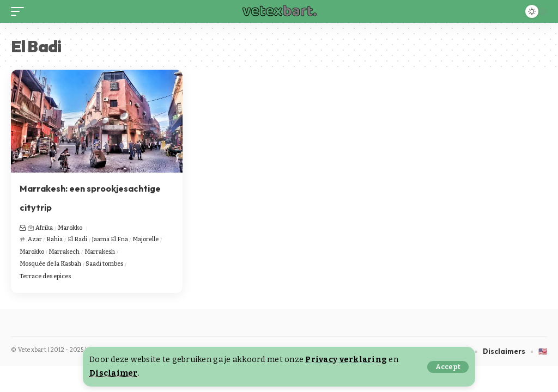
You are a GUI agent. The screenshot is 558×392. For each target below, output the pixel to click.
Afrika (44, 228)
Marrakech (64, 252)
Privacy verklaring (346, 360)
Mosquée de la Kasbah (50, 264)
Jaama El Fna (110, 239)
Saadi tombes (104, 264)
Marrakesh (100, 252)
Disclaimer (114, 373)
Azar (35, 239)
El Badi (77, 239)
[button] (448, 367)
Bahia (54, 239)
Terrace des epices (45, 276)
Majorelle (145, 239)
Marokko (70, 228)
